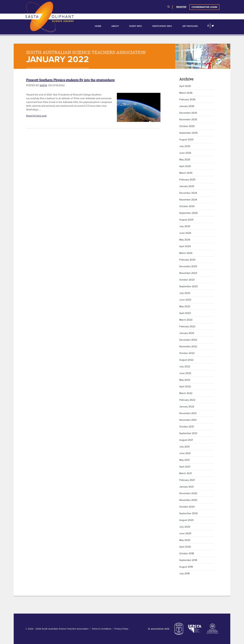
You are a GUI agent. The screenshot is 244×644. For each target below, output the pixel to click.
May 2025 (185, 160)
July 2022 (185, 367)
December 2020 (188, 493)
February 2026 (187, 100)
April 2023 (185, 313)
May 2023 (185, 306)
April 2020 (185, 547)
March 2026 (186, 93)
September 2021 (188, 433)
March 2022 (186, 393)
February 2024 (187, 260)
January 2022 (187, 407)
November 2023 (188, 273)
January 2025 (187, 186)
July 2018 (184, 574)
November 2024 (188, 200)
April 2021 (185, 467)
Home (98, 26)
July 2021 (184, 447)
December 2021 (188, 413)
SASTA (43, 85)
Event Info (136, 26)
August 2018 (186, 567)
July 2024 (185, 226)
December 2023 (188, 266)
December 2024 (188, 193)
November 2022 (188, 347)
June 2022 (185, 373)
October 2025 (187, 126)
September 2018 (188, 560)
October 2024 (187, 206)
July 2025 (185, 146)
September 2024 (188, 213)
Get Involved (190, 26)
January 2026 (187, 106)
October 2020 (187, 507)
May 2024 (185, 240)
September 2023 (188, 286)
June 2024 (185, 233)
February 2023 (187, 327)
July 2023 (185, 293)
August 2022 (186, 360)
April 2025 (185, 166)
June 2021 (185, 453)
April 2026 (185, 86)
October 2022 (187, 353)
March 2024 (186, 253)
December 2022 (188, 340)
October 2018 (187, 553)
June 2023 (185, 300)
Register (181, 7)
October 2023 (187, 280)
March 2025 (186, 173)
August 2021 (186, 440)
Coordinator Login (204, 7)
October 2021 (187, 427)
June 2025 (185, 153)
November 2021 (188, 420)
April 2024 (185, 246)
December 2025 (188, 113)
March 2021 (185, 473)
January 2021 (186, 487)
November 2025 (188, 120)
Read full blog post (36, 116)
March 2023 (186, 320)
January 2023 (187, 333)
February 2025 (187, 180)
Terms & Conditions (102, 629)
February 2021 (187, 480)
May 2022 (185, 380)
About (115, 26)
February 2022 (187, 400)
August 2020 (186, 520)
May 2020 (185, 540)
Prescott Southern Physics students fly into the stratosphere (70, 80)
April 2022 (185, 387)
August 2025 (186, 140)
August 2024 (186, 220)
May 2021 (184, 460)
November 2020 (188, 500)
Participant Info (162, 26)
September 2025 (188, 133)
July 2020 (185, 527)
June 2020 (185, 533)
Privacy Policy (121, 629)
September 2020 (189, 513)
